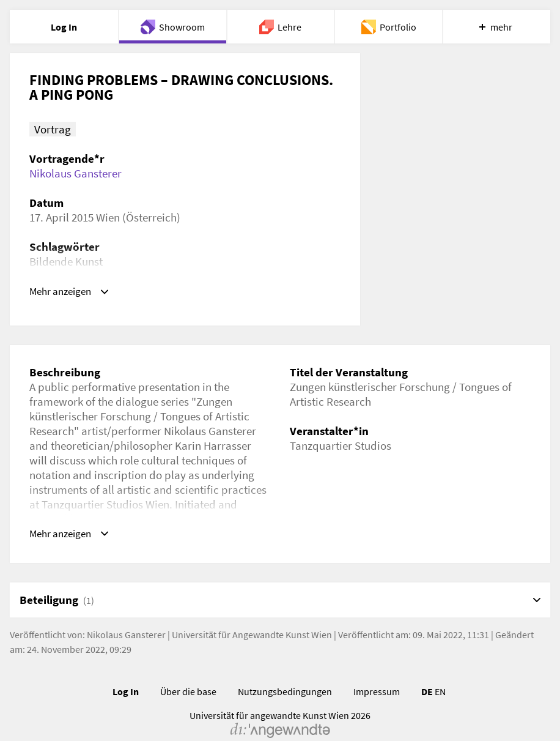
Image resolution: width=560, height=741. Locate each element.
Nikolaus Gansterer (76, 173)
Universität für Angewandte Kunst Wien (252, 617)
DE (427, 674)
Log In (126, 674)
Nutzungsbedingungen (285, 674)
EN (440, 674)
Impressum (377, 674)
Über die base (188, 674)
